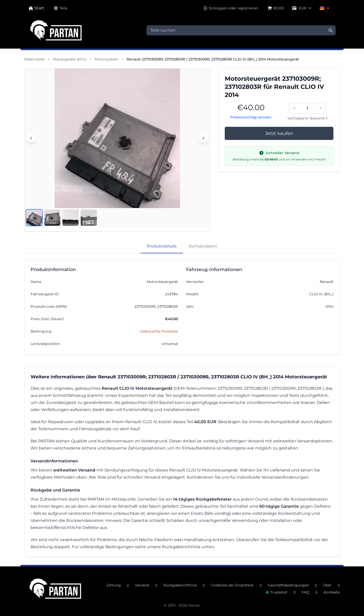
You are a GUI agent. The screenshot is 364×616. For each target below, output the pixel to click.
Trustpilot (276, 592)
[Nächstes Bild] (203, 138)
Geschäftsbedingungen (288, 585)
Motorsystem (107, 59)
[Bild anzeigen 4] (89, 218)
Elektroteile (34, 59)
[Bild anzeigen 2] (52, 218)
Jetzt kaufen (279, 133)
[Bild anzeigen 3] (71, 218)
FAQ (305, 592)
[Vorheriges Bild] (31, 138)
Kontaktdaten (203, 246)
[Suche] (331, 30)
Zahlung (113, 585)
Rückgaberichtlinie (180, 585)
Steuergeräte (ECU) (70, 59)
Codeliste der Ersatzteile (232, 585)
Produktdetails (162, 246)
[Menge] (307, 108)
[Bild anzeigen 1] (34, 218)
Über (327, 585)
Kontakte (332, 592)
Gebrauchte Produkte (159, 331)
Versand (142, 585)
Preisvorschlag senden (251, 117)
